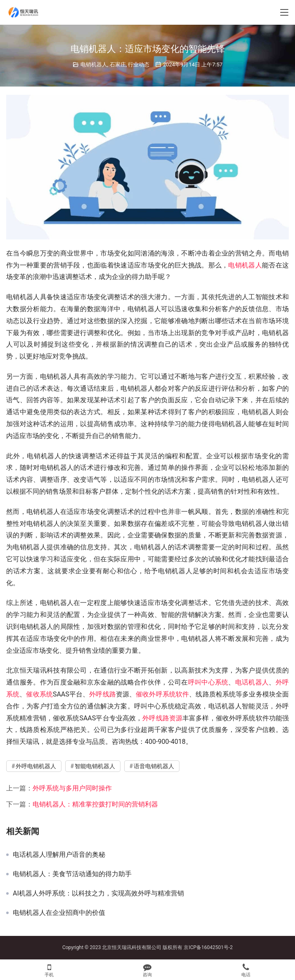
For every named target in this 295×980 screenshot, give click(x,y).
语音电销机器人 (154, 766)
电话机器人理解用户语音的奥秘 (59, 855)
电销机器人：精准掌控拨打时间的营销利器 (95, 804)
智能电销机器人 (95, 766)
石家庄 (118, 64)
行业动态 (139, 64)
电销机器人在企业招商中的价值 (59, 913)
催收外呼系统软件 (162, 694)
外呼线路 (103, 694)
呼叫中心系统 (208, 682)
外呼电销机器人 (36, 766)
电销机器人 (94, 64)
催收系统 (39, 694)
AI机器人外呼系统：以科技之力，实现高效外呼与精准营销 (98, 893)
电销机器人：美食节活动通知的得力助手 (72, 874)
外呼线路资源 (162, 718)
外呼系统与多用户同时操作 (72, 788)
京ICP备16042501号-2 (208, 947)
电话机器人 (252, 682)
